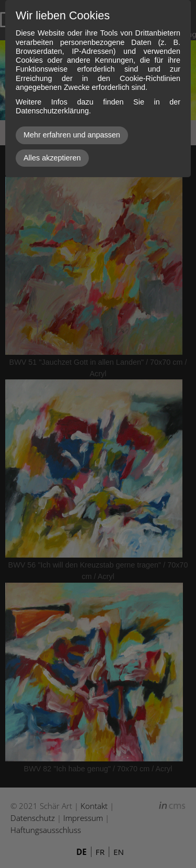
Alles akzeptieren (52, 158)
